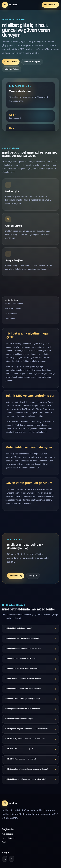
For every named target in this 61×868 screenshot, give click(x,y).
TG (5, 859)
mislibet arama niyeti (14, 306)
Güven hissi (10, 321)
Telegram (33, 578)
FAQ (4, 842)
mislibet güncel (8, 838)
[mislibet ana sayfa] (9, 5)
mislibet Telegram (32, 62)
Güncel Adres (11, 62)
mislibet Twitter (12, 69)
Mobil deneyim (11, 316)
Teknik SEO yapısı (13, 311)
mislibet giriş (7, 834)
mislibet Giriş (50, 5)
